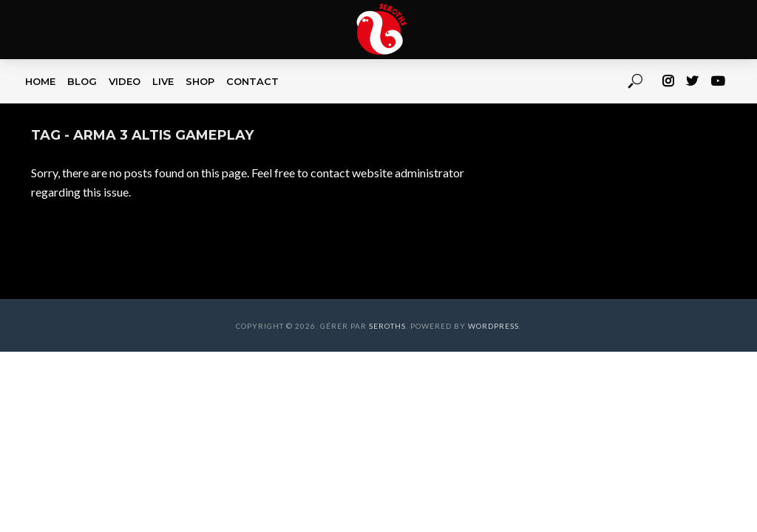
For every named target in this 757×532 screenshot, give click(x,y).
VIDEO (125, 81)
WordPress (493, 326)
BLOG (82, 81)
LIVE (163, 81)
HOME (40, 81)
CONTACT (252, 81)
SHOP (200, 81)
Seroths (387, 326)
